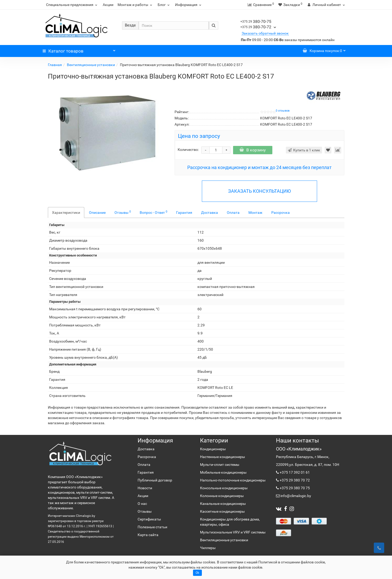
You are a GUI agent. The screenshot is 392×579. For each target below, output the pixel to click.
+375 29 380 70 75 (294, 488)
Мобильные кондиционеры (223, 472)
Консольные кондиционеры (224, 488)
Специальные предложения (72, 5)
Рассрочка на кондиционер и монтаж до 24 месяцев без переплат (259, 167)
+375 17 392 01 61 (294, 472)
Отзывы (123, 212)
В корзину (253, 150)
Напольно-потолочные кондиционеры (233, 480)
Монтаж (255, 213)
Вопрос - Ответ (153, 212)
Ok (197, 573)
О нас (142, 504)
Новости (145, 488)
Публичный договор (155, 480)
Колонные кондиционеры (222, 496)
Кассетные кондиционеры (222, 511)
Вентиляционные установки (91, 65)
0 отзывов (283, 111)
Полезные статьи (152, 527)
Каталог (79, 50)
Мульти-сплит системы (220, 465)
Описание (97, 213)
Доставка (210, 213)
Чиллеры (208, 548)
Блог (164, 5)
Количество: (188, 150)
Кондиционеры (213, 449)
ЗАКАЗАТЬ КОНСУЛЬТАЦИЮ (259, 191)
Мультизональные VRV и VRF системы (233, 532)
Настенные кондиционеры (223, 457)
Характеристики (66, 213)
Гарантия (184, 213)
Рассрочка (281, 213)
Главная (55, 65)
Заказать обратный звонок (265, 33)
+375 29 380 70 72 (294, 480)
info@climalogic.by (295, 496)
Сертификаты (149, 519)
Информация (189, 5)
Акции (108, 5)
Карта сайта (148, 535)
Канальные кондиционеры (223, 504)
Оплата (233, 213)
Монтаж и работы (136, 5)
